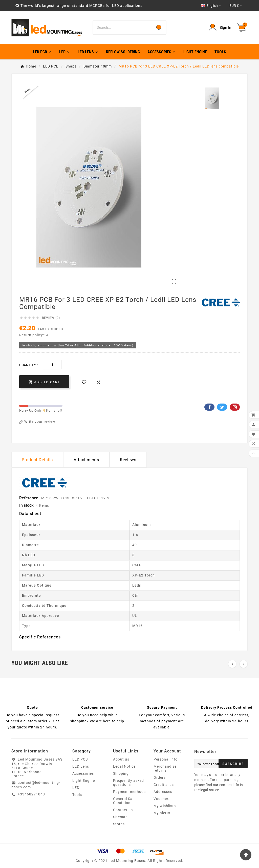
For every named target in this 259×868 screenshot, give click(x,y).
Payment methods (129, 792)
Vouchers (162, 799)
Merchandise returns (165, 768)
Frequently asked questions (128, 783)
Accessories (83, 773)
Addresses (163, 792)
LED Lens (81, 766)
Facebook (209, 407)
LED (76, 788)
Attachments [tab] (86, 460)
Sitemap (120, 817)
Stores (119, 824)
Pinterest (235, 407)
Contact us (123, 810)
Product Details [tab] (37, 460)
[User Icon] (220, 28)
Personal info (166, 759)
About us (121, 759)
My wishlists (165, 806)
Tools (77, 795)
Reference (29, 498)
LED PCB (80, 759)
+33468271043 (31, 794)
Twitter (222, 407)
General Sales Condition (125, 801)
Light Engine (84, 781)
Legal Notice (124, 766)
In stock (26, 505)
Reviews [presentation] (128, 460)
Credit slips (164, 785)
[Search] (123, 28)
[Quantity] (52, 365)
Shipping (121, 773)
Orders (160, 777)
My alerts (162, 813)
